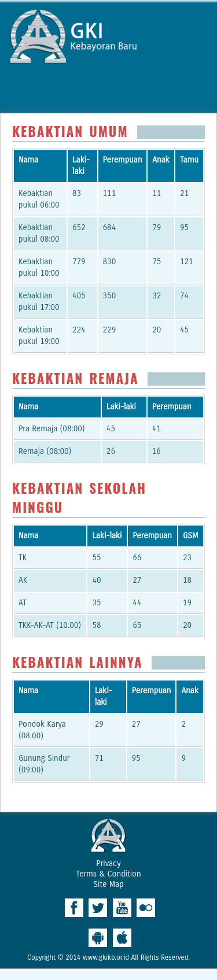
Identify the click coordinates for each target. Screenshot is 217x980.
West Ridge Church (109, 835)
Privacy (108, 863)
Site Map (108, 884)
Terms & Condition (108, 874)
